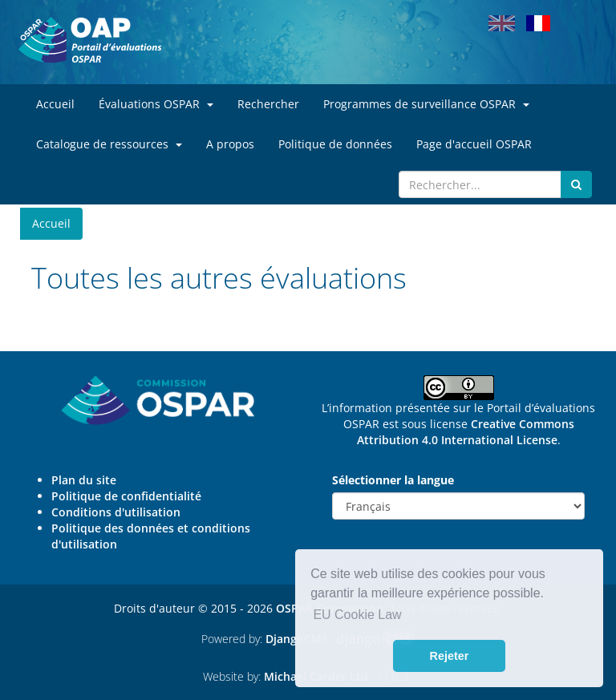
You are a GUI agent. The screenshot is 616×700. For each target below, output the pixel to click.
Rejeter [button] (450, 656)
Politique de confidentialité (126, 496)
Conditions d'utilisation (116, 512)
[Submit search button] (576, 184)
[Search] (480, 184)
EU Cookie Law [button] (357, 615)
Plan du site (84, 480)
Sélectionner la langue (393, 480)
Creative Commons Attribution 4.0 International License (466, 432)
